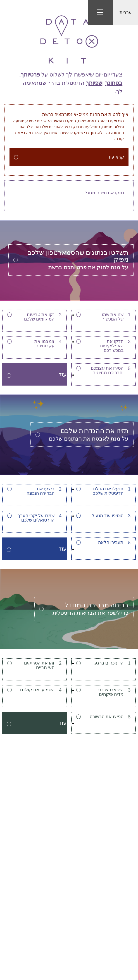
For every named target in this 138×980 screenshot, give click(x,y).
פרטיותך (30, 74)
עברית (126, 12)
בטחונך (114, 83)
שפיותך (94, 83)
